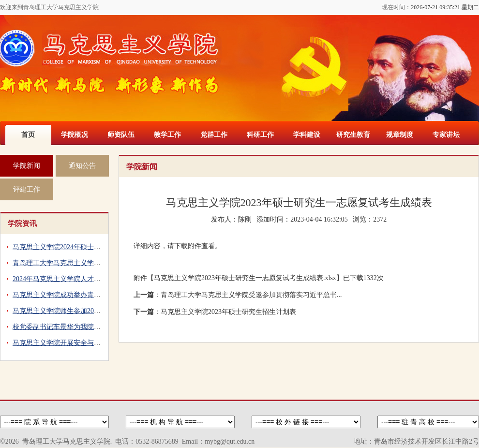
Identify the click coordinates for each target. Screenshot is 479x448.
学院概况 (75, 135)
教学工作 (167, 135)
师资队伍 (121, 135)
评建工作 (27, 189)
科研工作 (260, 135)
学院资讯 (22, 224)
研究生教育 (353, 135)
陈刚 (245, 219)
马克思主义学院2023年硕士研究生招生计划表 (228, 312)
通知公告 (82, 166)
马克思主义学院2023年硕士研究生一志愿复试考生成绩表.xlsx (245, 278)
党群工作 (214, 135)
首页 (28, 135)
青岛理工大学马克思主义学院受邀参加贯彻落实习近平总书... (251, 295)
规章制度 (400, 135)
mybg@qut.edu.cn (230, 441)
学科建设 (307, 135)
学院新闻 (27, 166)
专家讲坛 (446, 135)
